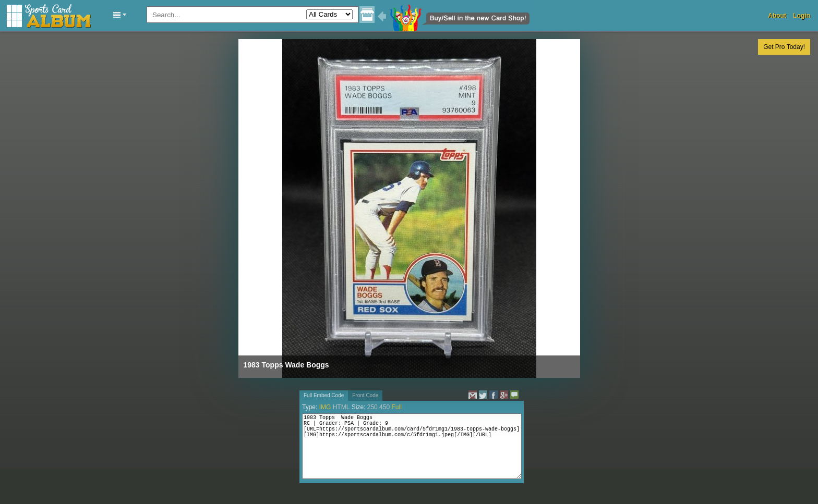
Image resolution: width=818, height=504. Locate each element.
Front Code (365, 395)
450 (384, 407)
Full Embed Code (324, 395)
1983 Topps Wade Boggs (286, 365)
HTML (341, 407)
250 (372, 407)
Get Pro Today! (784, 47)
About (777, 16)
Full (396, 407)
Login (802, 16)
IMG (325, 407)
